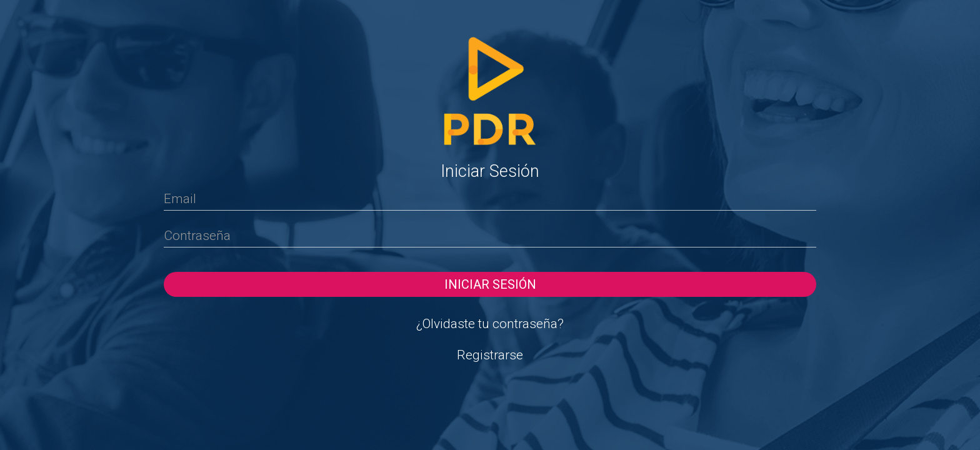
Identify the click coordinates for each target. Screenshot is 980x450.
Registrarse (490, 355)
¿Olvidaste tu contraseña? (490, 324)
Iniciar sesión (490, 284)
